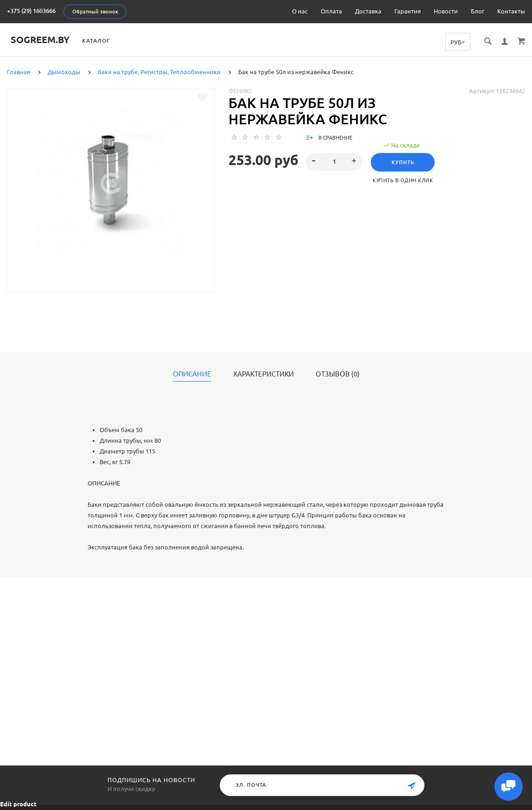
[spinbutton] (334, 161)
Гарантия (408, 11)
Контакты (511, 11)
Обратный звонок (95, 12)
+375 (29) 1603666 (31, 11)
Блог (478, 11)
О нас (300, 11)
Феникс (241, 90)
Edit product (18, 804)
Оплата (331, 11)
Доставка (368, 11)
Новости (446, 11)
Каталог (108, 41)
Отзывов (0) (338, 374)
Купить (404, 162)
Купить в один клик (404, 180)
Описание (192, 374)
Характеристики (263, 374)
